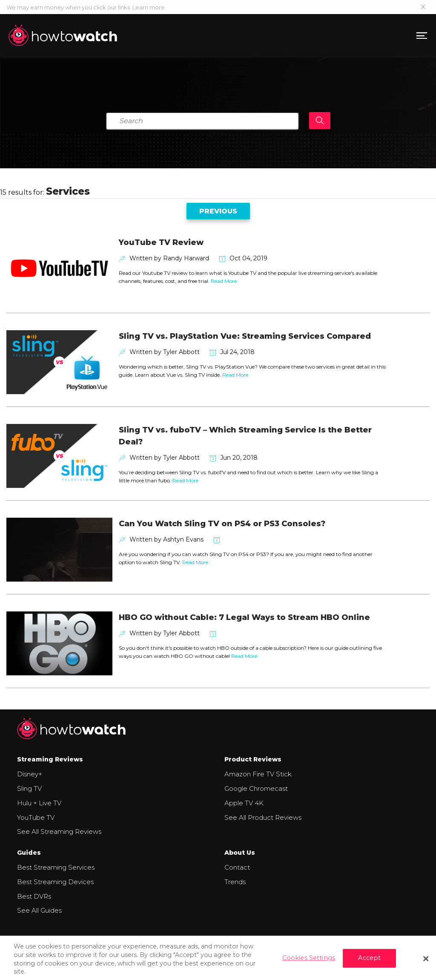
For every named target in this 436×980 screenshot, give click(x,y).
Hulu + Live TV (39, 803)
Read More (224, 281)
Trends (235, 882)
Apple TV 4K (244, 803)
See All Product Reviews (263, 817)
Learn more (149, 7)
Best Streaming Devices (55, 882)
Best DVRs (34, 896)
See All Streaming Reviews (59, 832)
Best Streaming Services (56, 867)
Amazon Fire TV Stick (258, 774)
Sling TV (29, 788)
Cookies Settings (309, 961)
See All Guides (39, 910)
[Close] (426, 962)
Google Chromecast (256, 788)
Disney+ (30, 774)
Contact (237, 867)
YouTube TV (36, 817)
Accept (369, 961)
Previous (218, 211)
